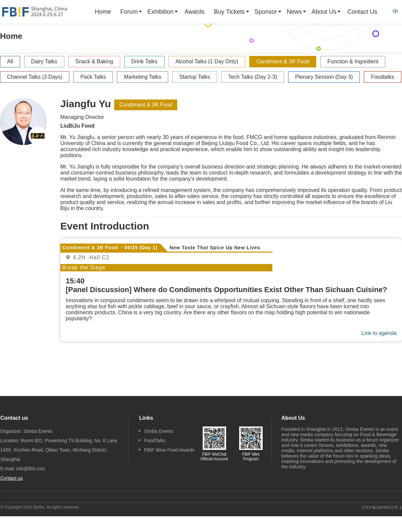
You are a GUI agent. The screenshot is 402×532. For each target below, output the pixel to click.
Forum (129, 12)
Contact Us (362, 12)
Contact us (12, 478)
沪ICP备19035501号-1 (382, 508)
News (294, 12)
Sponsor (266, 12)
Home (103, 12)
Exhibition (160, 12)
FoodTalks (155, 441)
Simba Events (158, 431)
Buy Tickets (229, 12)
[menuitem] (103, 12)
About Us (324, 12)
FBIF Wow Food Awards (169, 450)
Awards (195, 12)
